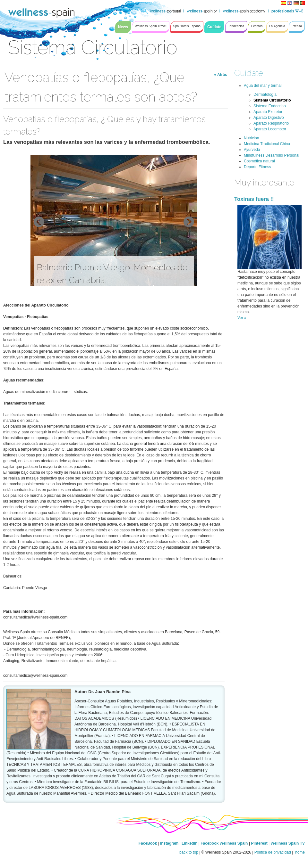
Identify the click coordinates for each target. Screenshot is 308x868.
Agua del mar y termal (263, 86)
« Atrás (220, 75)
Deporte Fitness (257, 167)
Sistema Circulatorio (272, 100)
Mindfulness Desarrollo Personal (272, 155)
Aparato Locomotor (270, 129)
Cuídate (249, 73)
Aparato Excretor (268, 112)
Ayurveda (252, 150)
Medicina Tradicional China (267, 144)
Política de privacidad (273, 852)
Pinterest (260, 843)
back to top (189, 852)
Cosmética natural (259, 161)
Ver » (242, 318)
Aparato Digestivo (269, 118)
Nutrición (251, 138)
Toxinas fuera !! (254, 199)
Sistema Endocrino (270, 106)
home (299, 852)
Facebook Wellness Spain (224, 843)
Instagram (169, 843)
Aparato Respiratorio (271, 123)
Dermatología (265, 94)
